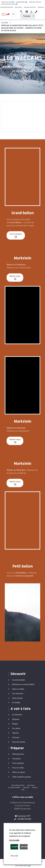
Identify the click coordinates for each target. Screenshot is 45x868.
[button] (21, 12)
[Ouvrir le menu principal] (14, 14)
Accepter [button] (15, 847)
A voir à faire (21, 709)
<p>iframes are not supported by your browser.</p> (22, 612)
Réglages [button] (14, 856)
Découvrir (18, 674)
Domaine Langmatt (24, 576)
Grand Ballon (15, 222)
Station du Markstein (16, 265)
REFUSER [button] (24, 847)
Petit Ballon (22, 573)
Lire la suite (14, 840)
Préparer (17, 748)
